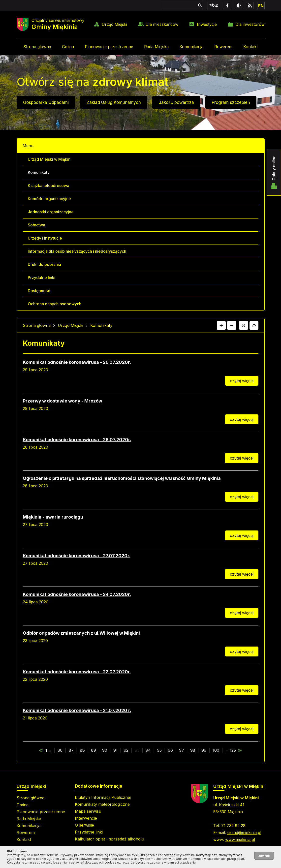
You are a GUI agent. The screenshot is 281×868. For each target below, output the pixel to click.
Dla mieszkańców (162, 24)
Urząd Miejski (114, 24)
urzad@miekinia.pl (244, 833)
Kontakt (250, 47)
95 (159, 750)
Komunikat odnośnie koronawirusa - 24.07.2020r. (77, 594)
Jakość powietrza (176, 102)
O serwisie (84, 825)
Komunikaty (39, 172)
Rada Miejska (156, 47)
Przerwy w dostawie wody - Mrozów (62, 401)
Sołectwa (36, 225)
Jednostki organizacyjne (51, 212)
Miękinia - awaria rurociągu (53, 517)
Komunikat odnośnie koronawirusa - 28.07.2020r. (77, 440)
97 (182, 750)
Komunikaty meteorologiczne (102, 804)
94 (148, 750)
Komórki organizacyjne (49, 199)
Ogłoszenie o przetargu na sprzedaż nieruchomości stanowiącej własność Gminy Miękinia (122, 478)
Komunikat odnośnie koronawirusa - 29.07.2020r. (77, 362)
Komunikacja (191, 47)
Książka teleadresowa (48, 186)
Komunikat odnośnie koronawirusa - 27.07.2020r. (77, 556)
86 (60, 750)
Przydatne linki (42, 278)
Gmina (68, 47)
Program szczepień (231, 102)
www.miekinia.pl (240, 839)
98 (193, 750)
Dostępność (39, 291)
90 (105, 750)
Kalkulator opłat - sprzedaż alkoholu (109, 839)
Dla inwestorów (250, 24)
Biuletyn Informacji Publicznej (103, 797)
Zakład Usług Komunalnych (114, 102)
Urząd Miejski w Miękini (50, 159)
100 (216, 750)
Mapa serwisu (88, 811)
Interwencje (86, 818)
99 (204, 750)
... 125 (231, 750)
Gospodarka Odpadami (46, 102)
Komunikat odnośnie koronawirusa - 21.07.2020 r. (77, 710)
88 (82, 750)
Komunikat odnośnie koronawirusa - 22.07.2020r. (77, 672)
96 (170, 750)
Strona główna (37, 47)
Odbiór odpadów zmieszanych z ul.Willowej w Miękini (81, 633)
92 (126, 750)
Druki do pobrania (44, 264)
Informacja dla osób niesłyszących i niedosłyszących (77, 251)
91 (115, 750)
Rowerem (223, 47)
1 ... (48, 750)
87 (71, 750)
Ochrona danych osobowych (55, 304)
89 (94, 750)
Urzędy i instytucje (45, 238)
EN (261, 6)
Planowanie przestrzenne (109, 47)
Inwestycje (207, 24)
